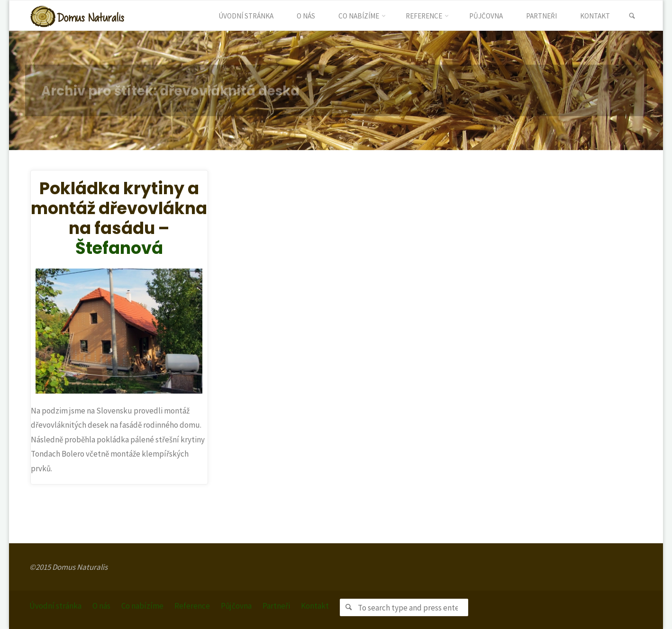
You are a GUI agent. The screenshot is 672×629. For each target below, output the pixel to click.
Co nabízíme (142, 606)
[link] (632, 16)
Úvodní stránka (55, 606)
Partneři (276, 606)
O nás (101, 606)
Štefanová (119, 248)
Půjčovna (236, 606)
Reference (192, 606)
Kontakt (315, 606)
